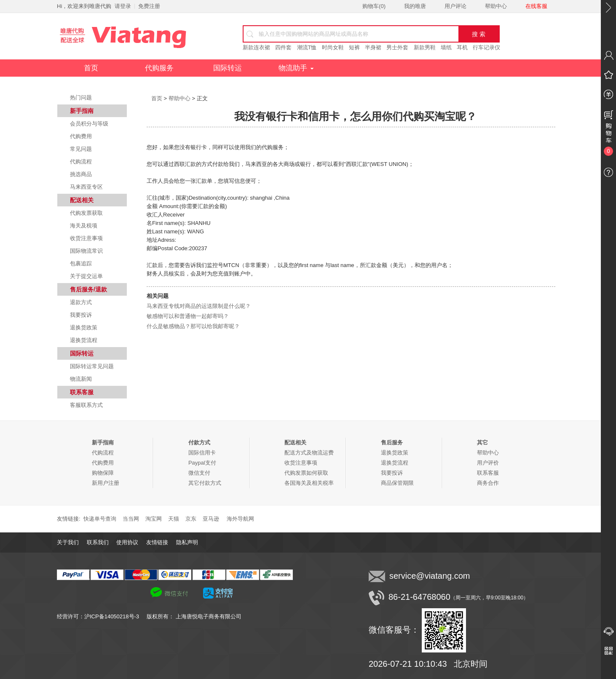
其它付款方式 (205, 483)
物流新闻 (81, 379)
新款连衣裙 (256, 47)
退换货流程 (84, 340)
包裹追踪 (81, 263)
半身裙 (373, 47)
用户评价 (488, 463)
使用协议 (127, 542)
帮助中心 (496, 6)
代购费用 (81, 136)
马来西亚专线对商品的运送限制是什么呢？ (199, 306)
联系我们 (98, 542)
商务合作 (488, 483)
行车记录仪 (486, 47)
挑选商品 (81, 174)
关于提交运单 (86, 276)
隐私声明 (187, 542)
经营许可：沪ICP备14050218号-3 (102, 616)
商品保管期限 (397, 483)
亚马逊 (211, 519)
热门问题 (81, 98)
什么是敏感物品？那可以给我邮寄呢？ (193, 326)
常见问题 (81, 149)
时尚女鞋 (333, 47)
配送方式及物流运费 (309, 453)
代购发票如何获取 (306, 473)
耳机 (462, 47)
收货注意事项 (86, 238)
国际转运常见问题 (92, 366)
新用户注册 (106, 483)
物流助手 (296, 68)
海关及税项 (84, 226)
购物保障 (103, 473)
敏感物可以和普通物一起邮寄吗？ (188, 316)
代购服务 (159, 68)
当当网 (131, 519)
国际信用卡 (202, 453)
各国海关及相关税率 (309, 483)
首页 (91, 68)
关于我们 (68, 542)
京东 (191, 519)
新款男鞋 (425, 47)
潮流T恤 (307, 47)
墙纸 (446, 47)
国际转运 (228, 68)
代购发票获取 (86, 213)
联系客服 (488, 473)
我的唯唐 (415, 6)
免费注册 (149, 6)
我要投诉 (81, 315)
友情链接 (157, 542)
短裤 (354, 47)
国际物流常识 (86, 251)
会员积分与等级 (89, 124)
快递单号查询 (100, 519)
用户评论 (455, 6)
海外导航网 (240, 519)
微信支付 (199, 473)
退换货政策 (84, 327)
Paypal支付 (202, 463)
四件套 (283, 47)
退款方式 (81, 302)
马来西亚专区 (86, 187)
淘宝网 (154, 519)
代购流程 (81, 162)
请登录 (123, 6)
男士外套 (397, 47)
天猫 (174, 519)
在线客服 (536, 6)
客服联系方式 (86, 405)
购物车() (374, 6)
